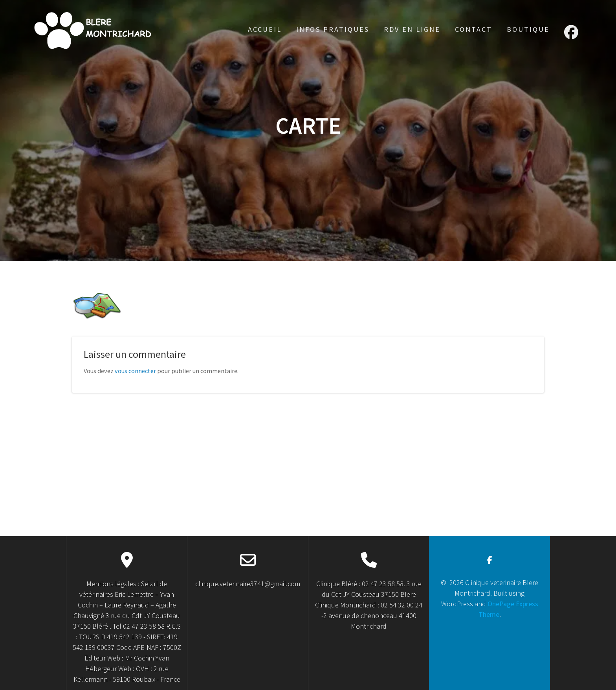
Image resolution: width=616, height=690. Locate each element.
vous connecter (135, 371)
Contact (474, 29)
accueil (265, 29)
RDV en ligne (412, 29)
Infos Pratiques (333, 29)
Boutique (528, 29)
